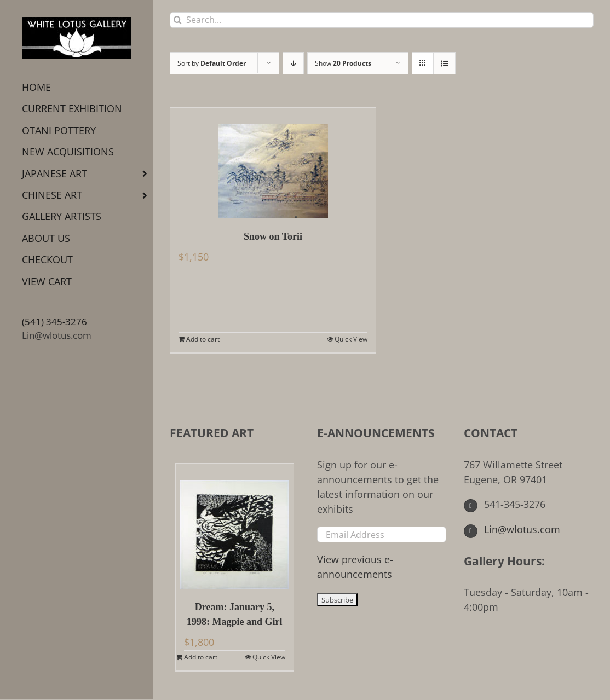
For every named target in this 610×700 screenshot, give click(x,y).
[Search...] (382, 20)
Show (343, 63)
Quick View (351, 339)
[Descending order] (293, 63)
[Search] (178, 20)
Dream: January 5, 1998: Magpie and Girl (235, 614)
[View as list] (444, 63)
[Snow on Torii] (273, 163)
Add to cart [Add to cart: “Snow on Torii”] (203, 339)
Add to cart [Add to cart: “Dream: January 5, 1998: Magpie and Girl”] (201, 657)
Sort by (212, 63)
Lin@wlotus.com (57, 335)
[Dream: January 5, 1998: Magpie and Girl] (235, 526)
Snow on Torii (273, 236)
